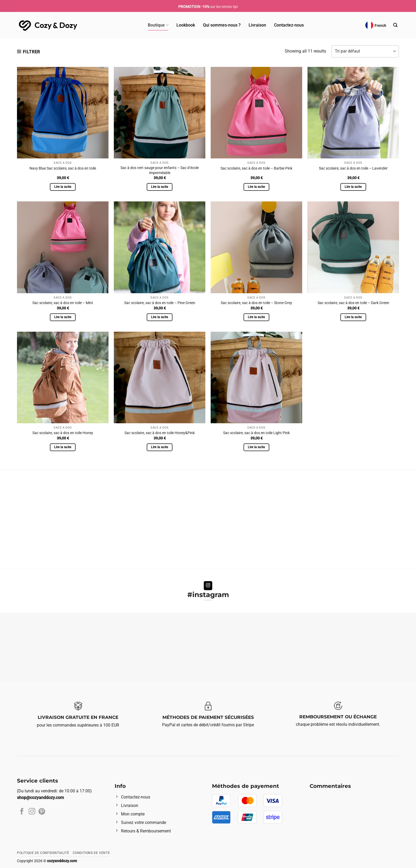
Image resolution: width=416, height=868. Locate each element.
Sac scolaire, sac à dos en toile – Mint (63, 303)
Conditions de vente (91, 853)
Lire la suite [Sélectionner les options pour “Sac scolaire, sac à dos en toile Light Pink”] (256, 447)
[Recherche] (395, 25)
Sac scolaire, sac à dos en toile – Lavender (353, 168)
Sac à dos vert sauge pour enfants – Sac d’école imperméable (160, 170)
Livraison (257, 25)
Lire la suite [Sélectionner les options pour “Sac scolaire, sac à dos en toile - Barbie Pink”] (256, 187)
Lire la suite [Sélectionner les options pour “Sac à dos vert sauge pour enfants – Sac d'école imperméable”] (160, 187)
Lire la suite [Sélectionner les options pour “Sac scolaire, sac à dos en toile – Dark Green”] (353, 317)
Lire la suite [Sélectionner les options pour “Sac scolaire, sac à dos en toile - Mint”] (63, 317)
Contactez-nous (289, 25)
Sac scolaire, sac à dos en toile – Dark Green (353, 303)
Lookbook (186, 25)
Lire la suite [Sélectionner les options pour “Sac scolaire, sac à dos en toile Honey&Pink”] (160, 447)
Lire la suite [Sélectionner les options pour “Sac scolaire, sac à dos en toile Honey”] (63, 447)
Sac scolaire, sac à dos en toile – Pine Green (160, 303)
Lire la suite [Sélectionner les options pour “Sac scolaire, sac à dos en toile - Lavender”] (353, 187)
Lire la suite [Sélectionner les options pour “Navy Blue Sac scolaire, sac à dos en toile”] (63, 187)
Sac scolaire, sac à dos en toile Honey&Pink (160, 433)
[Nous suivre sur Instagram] (208, 586)
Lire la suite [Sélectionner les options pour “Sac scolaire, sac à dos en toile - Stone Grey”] (256, 317)
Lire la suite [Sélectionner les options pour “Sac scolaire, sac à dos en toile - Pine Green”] (160, 317)
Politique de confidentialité (43, 853)
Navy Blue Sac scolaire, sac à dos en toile (63, 168)
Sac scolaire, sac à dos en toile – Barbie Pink (256, 168)
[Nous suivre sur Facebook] (22, 812)
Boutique (158, 25)
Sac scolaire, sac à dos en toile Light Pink (256, 433)
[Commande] (365, 51)
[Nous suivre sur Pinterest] (42, 812)
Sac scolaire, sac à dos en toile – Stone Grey (256, 303)
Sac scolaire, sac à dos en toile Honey (63, 433)
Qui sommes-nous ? (222, 25)
